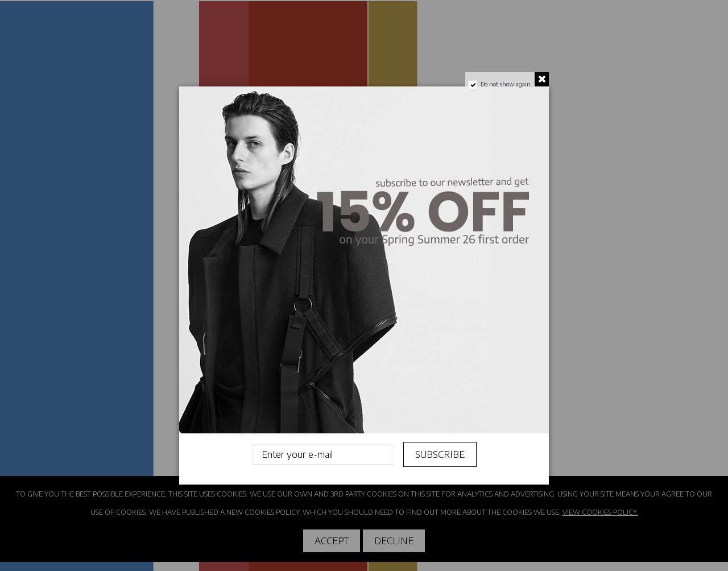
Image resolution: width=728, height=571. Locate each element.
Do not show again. (506, 84)
